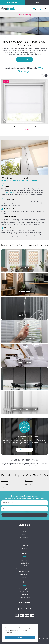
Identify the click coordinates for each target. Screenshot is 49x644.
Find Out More (25, 450)
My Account (25, 546)
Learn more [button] (9, 633)
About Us (24, 534)
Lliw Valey (5, 484)
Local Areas (9, 37)
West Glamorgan (18, 37)
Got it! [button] (20, 638)
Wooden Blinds (24, 563)
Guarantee (25, 595)
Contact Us (24, 543)
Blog (24, 540)
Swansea (28, 484)
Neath (3, 487)
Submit (25, 515)
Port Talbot (29, 481)
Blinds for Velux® (24, 572)
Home (3, 37)
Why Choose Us (25, 537)
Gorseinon (5, 481)
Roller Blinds (24, 560)
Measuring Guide (25, 589)
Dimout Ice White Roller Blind (25, 127)
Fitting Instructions (25, 592)
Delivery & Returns (25, 598)
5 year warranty (10, 192)
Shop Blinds (12, 3)
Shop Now (24, 60)
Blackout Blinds (24, 574)
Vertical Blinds (24, 566)
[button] (2, 15)
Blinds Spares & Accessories (24, 569)
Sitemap (24, 548)
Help (37, 3)
